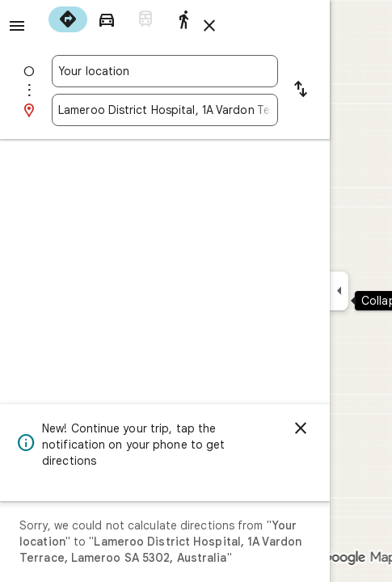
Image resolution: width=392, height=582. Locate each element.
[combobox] (165, 71)
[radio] (68, 19)
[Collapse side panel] (339, 291)
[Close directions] (209, 26)
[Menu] (17, 26)
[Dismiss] (301, 428)
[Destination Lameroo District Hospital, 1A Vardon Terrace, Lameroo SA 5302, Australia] (165, 110)
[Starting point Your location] (165, 71)
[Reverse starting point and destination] (301, 91)
